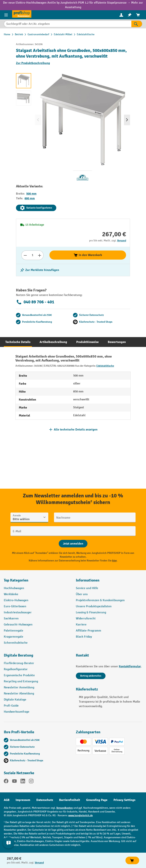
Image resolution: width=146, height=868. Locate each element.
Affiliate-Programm (88, 631)
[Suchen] (137, 24)
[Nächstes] (127, 120)
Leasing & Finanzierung (91, 612)
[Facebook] (6, 782)
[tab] (18, 342)
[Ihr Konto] (121, 15)
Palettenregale (13, 631)
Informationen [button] (88, 580)
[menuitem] (121, 15)
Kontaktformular (130, 666)
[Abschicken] (73, 544)
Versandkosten (65, 808)
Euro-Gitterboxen (15, 606)
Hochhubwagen (14, 588)
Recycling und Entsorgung (21, 681)
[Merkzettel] (130, 15)
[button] (37, 657)
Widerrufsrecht (86, 619)
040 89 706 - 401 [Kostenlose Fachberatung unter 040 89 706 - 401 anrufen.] (35, 302)
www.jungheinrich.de (81, 815)
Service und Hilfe (87, 588)
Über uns (82, 594)
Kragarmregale (13, 637)
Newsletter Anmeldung (19, 688)
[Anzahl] (32, 255)
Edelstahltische (105, 366)
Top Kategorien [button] (16, 580)
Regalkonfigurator (16, 669)
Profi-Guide (11, 706)
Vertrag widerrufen (91, 676)
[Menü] (6, 15)
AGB (7, 800)
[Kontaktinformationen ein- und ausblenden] (9, 843)
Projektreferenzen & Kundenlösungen (100, 600)
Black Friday (84, 637)
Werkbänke (11, 594)
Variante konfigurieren (36, 208)
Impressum (23, 800)
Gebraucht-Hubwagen (18, 625)
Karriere (81, 625)
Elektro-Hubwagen (16, 600)
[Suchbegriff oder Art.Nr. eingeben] (68, 24)
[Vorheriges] (38, 120)
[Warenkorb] (138, 15)
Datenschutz (45, 800)
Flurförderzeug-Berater (19, 663)
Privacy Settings (124, 800)
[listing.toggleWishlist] (40, 270)
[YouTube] (14, 782)
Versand (122, 241)
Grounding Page (97, 800)
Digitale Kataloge (15, 700)
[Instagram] (31, 782)
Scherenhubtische (16, 643)
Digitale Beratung (19, 655)
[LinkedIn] (23, 782)
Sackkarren (11, 619)
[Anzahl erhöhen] (40, 255)
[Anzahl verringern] (25, 255)
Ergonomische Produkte (19, 675)
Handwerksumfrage (17, 712)
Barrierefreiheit (70, 800)
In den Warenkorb (88, 255)
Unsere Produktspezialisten (94, 606)
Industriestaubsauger (18, 612)
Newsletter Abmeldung (19, 694)
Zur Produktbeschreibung (33, 63)
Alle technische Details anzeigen (76, 430)
